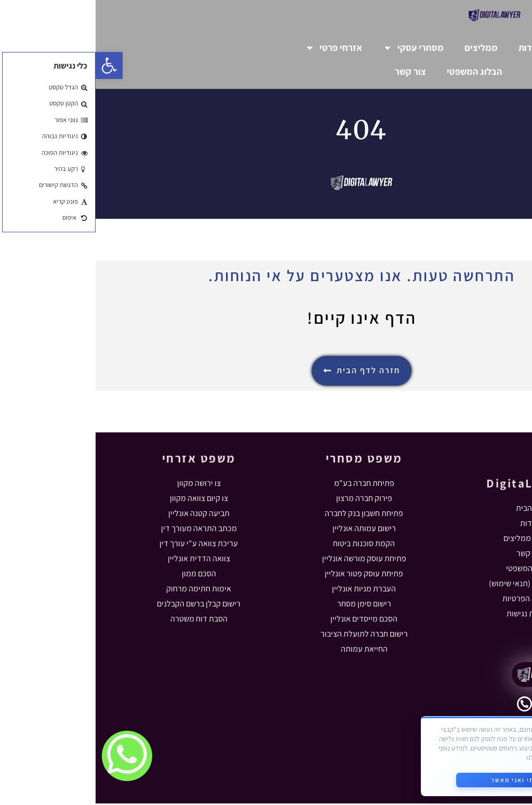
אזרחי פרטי (238, 48)
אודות (434, 48)
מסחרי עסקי (318, 48)
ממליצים (385, 48)
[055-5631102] (429, 705)
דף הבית (481, 48)
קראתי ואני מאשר (423, 778)
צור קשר (315, 71)
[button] (14, 65)
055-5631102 (458, 711)
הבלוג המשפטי (379, 71)
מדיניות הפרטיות (464, 756)
